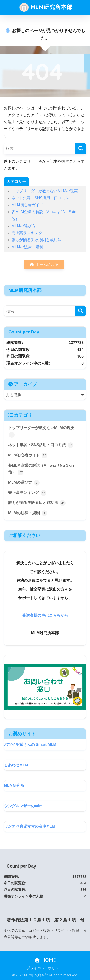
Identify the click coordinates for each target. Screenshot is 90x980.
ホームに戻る (44, 264)
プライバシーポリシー (44, 968)
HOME (45, 960)
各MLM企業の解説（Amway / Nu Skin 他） (41, 469)
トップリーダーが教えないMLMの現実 (45, 191)
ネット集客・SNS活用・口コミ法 (40, 198)
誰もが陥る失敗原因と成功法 (36, 240)
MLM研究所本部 (46, 7)
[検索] (81, 149)
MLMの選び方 (24, 226)
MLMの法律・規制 (27, 247)
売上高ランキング (27, 233)
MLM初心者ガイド (27, 205)
